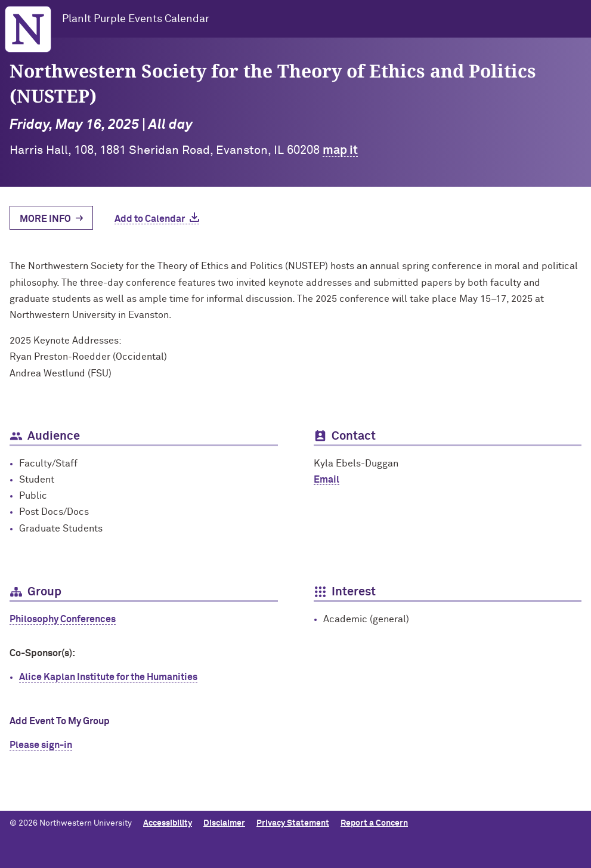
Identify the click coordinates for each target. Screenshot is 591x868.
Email (327, 480)
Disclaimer (224, 823)
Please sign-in (41, 745)
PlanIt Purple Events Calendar (136, 19)
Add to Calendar (150, 219)
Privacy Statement (293, 823)
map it (340, 150)
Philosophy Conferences (63, 619)
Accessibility (168, 823)
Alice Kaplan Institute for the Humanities (108, 677)
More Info (45, 219)
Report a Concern (374, 823)
